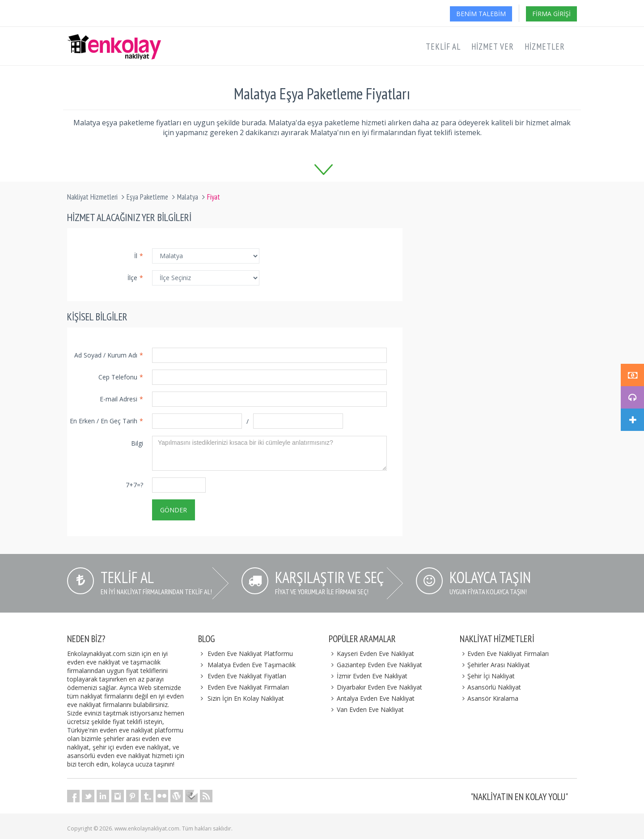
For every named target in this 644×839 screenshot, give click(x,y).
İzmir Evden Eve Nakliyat (368, 676)
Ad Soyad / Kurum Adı (109, 355)
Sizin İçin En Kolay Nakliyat (246, 698)
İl (139, 256)
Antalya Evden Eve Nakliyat (372, 698)
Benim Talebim (481, 14)
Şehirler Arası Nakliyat (495, 665)
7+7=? (134, 485)
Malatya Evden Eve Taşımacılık (252, 665)
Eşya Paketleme (147, 197)
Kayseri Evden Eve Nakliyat (371, 654)
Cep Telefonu (121, 377)
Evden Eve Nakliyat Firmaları (248, 687)
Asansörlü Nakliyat (491, 687)
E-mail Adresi (121, 399)
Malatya (188, 197)
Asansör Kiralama (489, 698)
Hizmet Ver (493, 47)
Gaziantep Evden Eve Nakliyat (375, 665)
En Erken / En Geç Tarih (106, 421)
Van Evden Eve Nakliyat (366, 709)
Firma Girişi (551, 14)
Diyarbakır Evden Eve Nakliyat (375, 687)
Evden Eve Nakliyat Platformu (250, 654)
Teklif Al (443, 47)
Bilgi (137, 443)
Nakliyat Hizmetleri (92, 197)
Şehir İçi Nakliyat (487, 676)
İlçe (135, 278)
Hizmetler (545, 47)
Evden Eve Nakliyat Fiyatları (247, 676)
